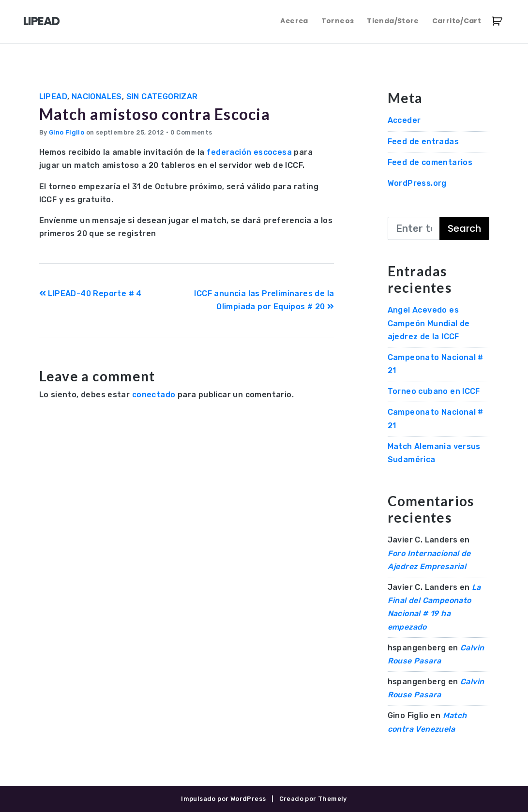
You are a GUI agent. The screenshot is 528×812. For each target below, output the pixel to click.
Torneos (338, 21)
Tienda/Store (393, 21)
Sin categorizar (162, 97)
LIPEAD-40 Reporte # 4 (91, 293)
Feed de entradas (423, 142)
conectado (154, 395)
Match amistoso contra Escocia (155, 114)
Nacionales (97, 97)
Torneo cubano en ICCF (434, 391)
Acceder (404, 120)
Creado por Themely (313, 799)
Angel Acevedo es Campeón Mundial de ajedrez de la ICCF (429, 323)
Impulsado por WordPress (223, 799)
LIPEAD (41, 21)
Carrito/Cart (457, 21)
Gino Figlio (67, 132)
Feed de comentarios (430, 162)
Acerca (294, 21)
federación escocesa (249, 152)
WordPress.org (417, 183)
